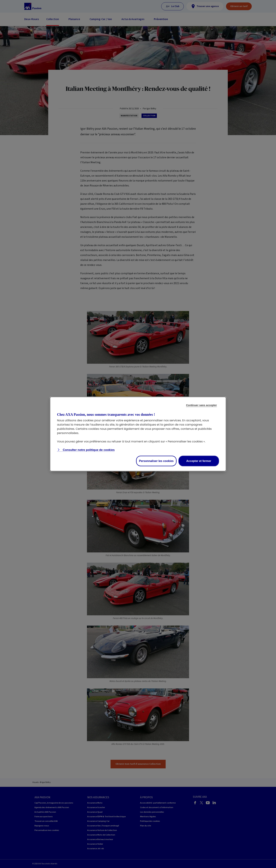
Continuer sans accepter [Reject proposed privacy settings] (201, 405)
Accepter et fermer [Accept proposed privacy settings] (199, 461)
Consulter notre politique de (88, 450)
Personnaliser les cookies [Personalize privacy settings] (156, 461)
